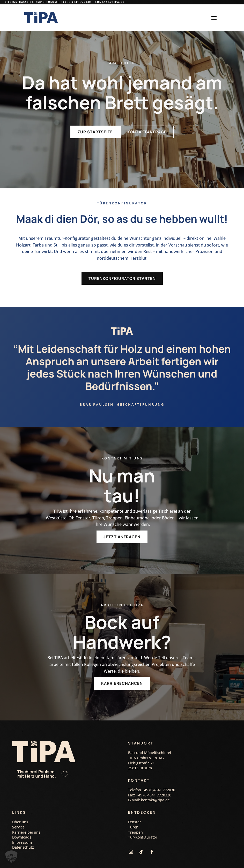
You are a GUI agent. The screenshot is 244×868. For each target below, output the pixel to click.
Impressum (22, 832)
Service (18, 816)
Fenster (135, 812)
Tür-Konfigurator (143, 827)
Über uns (20, 812)
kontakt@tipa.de (110, 2)
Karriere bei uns (26, 822)
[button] (11, 857)
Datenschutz (23, 837)
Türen (133, 816)
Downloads (22, 827)
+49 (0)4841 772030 (76, 2)
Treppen (135, 822)
